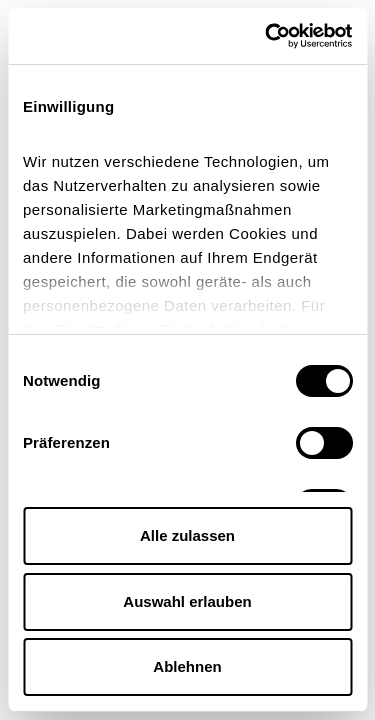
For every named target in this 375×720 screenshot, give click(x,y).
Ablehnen (187, 666)
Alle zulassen (187, 535)
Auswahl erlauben (187, 601)
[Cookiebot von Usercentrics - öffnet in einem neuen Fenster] (267, 36)
